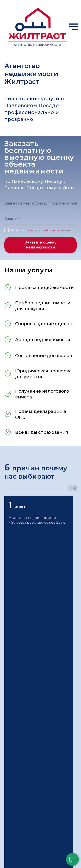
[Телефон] (8, 862)
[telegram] (16, 603)
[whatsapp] (24, 603)
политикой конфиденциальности (48, 230)
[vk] (32, 603)
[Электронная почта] (8, 603)
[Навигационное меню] (74, 27)
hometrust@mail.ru (25, 656)
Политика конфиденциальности (37, 816)
